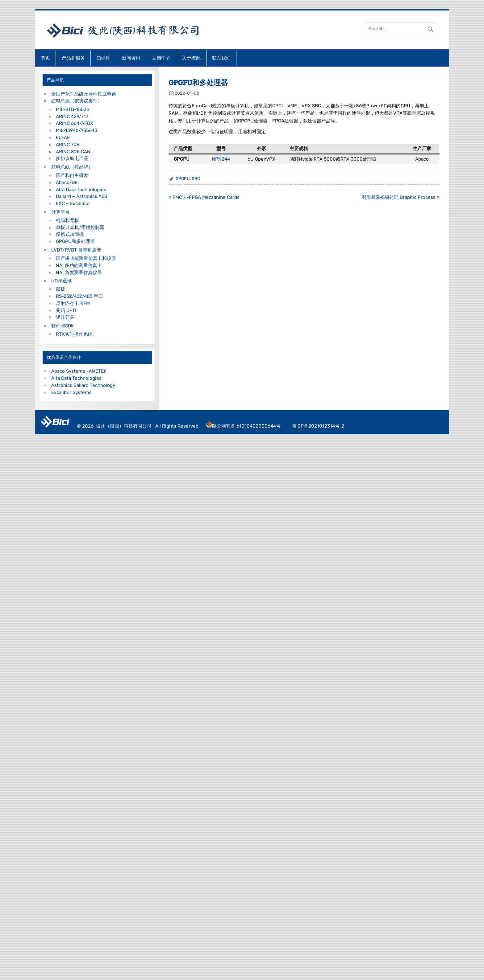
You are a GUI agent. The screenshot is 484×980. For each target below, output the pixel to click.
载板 (60, 289)
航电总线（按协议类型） (77, 101)
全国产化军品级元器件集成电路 (84, 94)
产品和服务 (73, 58)
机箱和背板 (67, 220)
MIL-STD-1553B (73, 109)
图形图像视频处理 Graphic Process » (401, 197)
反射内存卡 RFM (73, 303)
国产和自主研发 (72, 175)
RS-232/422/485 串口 (79, 296)
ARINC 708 (68, 145)
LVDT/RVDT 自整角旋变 (76, 250)
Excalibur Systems (71, 392)
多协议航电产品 (72, 158)
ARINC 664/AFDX (75, 123)
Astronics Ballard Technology (83, 385)
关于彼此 (191, 58)
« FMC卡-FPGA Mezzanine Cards (204, 197)
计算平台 (60, 212)
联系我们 (221, 58)
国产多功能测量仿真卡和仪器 (86, 258)
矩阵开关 (65, 317)
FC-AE (63, 137)
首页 (45, 58)
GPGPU (183, 178)
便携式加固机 (70, 234)
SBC (196, 178)
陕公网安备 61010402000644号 (243, 426)
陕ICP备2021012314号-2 (318, 426)
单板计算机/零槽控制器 (80, 228)
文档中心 (161, 58)
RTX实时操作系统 (74, 334)
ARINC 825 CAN (73, 152)
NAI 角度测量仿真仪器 (79, 273)
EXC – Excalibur (73, 203)
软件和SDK (63, 326)
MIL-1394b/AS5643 (77, 130)
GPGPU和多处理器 (75, 241)
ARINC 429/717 (72, 117)
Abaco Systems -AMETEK (79, 371)
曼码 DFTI (66, 310)
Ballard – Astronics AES (81, 196)
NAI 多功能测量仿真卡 (79, 265)
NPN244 (221, 159)
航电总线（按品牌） (72, 167)
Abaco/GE (67, 182)
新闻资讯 (131, 58)
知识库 (103, 58)
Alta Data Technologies (81, 190)
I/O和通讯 (61, 281)
